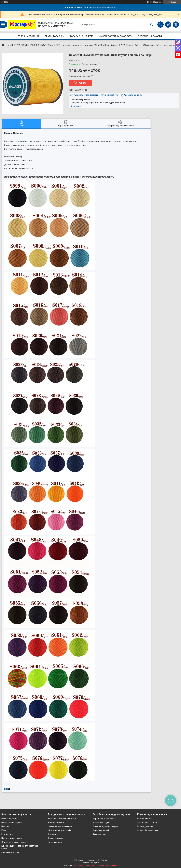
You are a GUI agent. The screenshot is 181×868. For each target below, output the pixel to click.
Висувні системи (145, 819)
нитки (28, 141)
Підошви (5, 826)
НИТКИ (57, 45)
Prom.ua (104, 860)
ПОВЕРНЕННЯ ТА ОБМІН (151, 36)
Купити (82, 83)
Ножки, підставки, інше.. (148, 830)
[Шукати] (152, 25)
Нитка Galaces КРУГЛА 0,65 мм (119, 45)
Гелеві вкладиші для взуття (105, 826)
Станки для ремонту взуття (14, 842)
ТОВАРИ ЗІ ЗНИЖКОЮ (82, 36)
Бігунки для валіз (145, 826)
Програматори (55, 842)
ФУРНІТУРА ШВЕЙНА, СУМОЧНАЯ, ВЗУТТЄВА (31, 45)
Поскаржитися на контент (84, 865)
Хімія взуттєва (99, 834)
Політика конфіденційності (107, 865)
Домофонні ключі (56, 838)
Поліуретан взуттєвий (12, 838)
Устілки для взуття (101, 823)
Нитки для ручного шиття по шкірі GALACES (82, 45)
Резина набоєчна (9, 819)
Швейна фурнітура (10, 852)
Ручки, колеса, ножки (147, 823)
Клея (4, 830)
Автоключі (53, 834)
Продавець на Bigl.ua (91, 863)
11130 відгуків (156, 2)
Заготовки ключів (56, 823)
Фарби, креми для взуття (104, 819)
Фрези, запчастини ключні (60, 826)
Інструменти (7, 834)
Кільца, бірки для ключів (59, 830)
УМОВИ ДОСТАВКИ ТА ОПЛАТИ (116, 36)
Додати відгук (176, 25)
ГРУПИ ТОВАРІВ (53, 36)
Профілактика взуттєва (12, 823)
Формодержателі (101, 830)
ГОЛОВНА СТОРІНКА (28, 36)
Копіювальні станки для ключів (63, 819)
